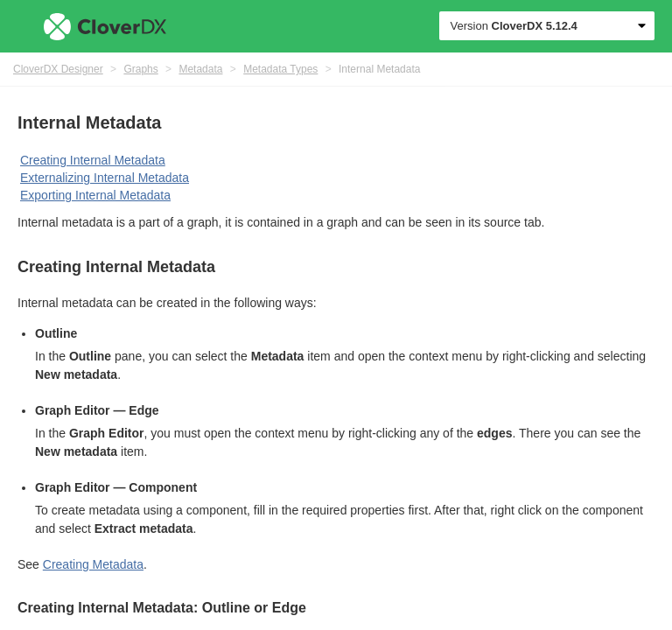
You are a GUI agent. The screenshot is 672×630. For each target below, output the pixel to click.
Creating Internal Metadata (93, 160)
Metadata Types (280, 69)
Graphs (140, 69)
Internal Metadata (379, 69)
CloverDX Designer (58, 69)
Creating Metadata (93, 564)
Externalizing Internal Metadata (105, 178)
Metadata (200, 69)
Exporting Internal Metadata (95, 195)
